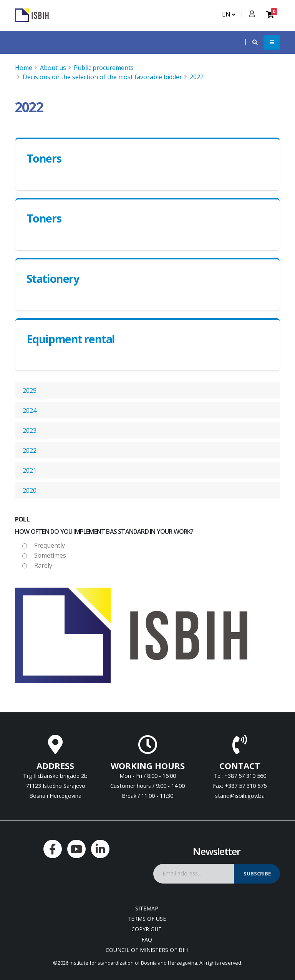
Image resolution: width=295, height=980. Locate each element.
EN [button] (229, 14)
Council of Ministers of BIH (147, 950)
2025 (30, 390)
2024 (30, 410)
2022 (197, 77)
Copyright (147, 929)
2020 (30, 490)
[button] (251, 42)
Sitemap (147, 908)
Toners (44, 158)
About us (53, 68)
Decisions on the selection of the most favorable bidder (102, 77)
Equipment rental (71, 339)
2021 (30, 470)
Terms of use (147, 919)
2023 (30, 430)
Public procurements (104, 68)
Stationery (53, 278)
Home (24, 68)
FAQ (147, 939)
